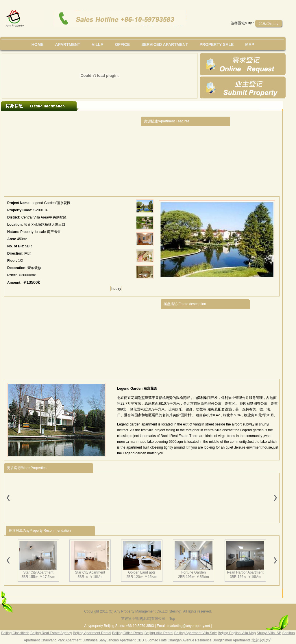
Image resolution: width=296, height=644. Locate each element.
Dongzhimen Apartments (231, 640)
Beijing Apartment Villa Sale (196, 633)
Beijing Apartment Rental (92, 633)
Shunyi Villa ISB (269, 633)
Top (172, 619)
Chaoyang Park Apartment (61, 640)
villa (97, 44)
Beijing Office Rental (128, 633)
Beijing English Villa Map (237, 633)
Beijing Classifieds (15, 633)
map (250, 44)
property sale (217, 44)
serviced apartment (165, 44)
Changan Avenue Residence (190, 640)
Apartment (68, 44)
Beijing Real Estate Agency (51, 633)
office (122, 44)
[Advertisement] (73, 155)
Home (38, 44)
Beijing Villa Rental (159, 633)
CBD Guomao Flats (151, 640)
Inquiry (116, 289)
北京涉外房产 (262, 640)
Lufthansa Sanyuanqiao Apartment (109, 640)
